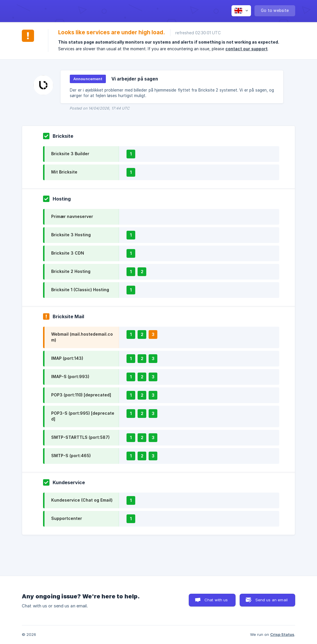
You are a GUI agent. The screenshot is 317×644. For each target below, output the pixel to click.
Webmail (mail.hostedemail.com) (82, 337)
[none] (241, 11)
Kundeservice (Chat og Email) (82, 500)
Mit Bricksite (64, 172)
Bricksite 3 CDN (68, 253)
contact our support (246, 49)
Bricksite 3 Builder (70, 154)
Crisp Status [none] (282, 634)
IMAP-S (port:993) (70, 376)
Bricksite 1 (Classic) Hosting (80, 290)
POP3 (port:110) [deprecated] (81, 395)
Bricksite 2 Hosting (71, 271)
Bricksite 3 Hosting (71, 235)
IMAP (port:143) (67, 358)
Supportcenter (67, 518)
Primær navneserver (72, 216)
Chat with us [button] (216, 600)
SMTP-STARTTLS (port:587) (80, 437)
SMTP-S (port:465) (71, 456)
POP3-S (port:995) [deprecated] (83, 416)
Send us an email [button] (271, 600)
